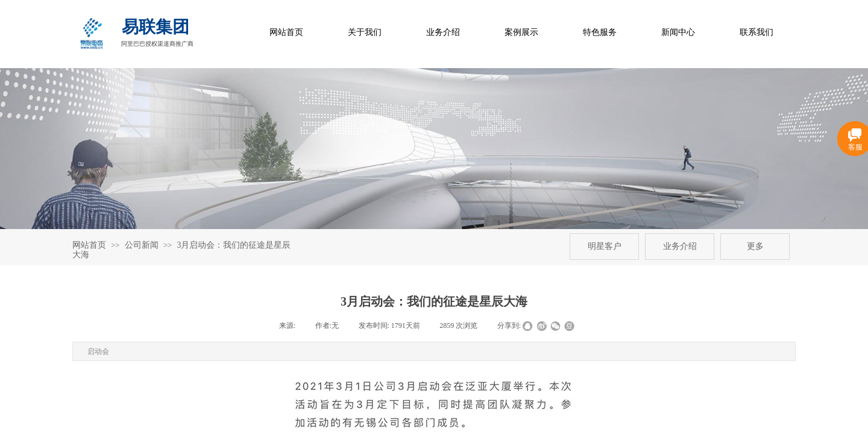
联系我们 (756, 32)
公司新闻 (142, 245)
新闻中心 (678, 32)
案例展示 (521, 32)
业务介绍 (443, 32)
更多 (755, 246)
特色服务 (600, 32)
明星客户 (605, 246)
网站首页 (286, 32)
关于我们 (365, 32)
